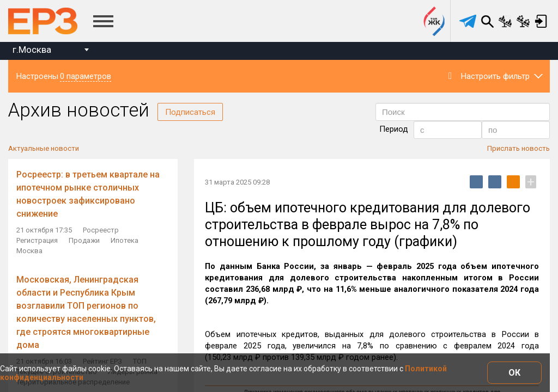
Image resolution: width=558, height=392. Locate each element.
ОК (514, 373)
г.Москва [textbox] (32, 50)
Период (394, 129)
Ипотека (125, 240)
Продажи (84, 240)
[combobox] (50, 51)
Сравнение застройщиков (523, 21)
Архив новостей (79, 110)
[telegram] (468, 21)
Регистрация (37, 240)
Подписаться (190, 112)
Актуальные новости (44, 148)
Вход (541, 21)
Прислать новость (518, 148)
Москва (29, 251)
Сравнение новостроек (505, 21)
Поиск (487, 21)
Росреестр (101, 230)
